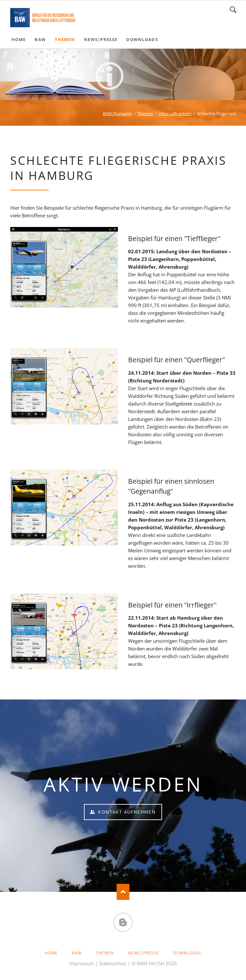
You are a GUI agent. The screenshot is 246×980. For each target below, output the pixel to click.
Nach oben (123, 892)
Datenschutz (113, 963)
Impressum (82, 963)
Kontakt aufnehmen (126, 812)
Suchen (233, 10)
